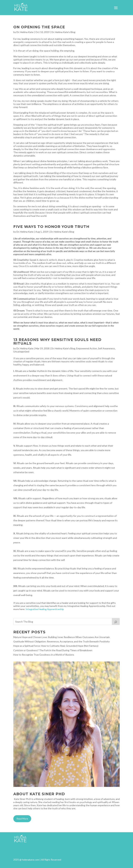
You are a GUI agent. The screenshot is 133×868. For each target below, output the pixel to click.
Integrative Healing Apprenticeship (45, 609)
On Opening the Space (39, 27)
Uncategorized (21, 351)
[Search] (116, 622)
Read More (22, 819)
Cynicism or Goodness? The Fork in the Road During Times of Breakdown (53, 650)
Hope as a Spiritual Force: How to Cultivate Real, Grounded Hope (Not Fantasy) (56, 646)
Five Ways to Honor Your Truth (51, 227)
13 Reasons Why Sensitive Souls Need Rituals (57, 342)
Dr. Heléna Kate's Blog (63, 32)
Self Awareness (107, 348)
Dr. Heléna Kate (25, 32)
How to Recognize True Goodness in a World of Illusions (44, 655)
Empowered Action (87, 348)
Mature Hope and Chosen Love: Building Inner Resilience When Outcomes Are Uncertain (62, 637)
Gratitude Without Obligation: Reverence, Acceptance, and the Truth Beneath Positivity (61, 641)
